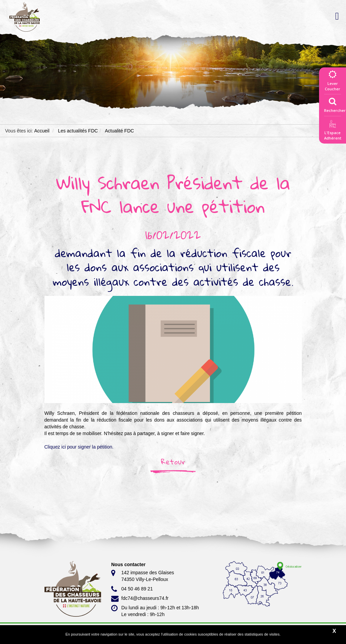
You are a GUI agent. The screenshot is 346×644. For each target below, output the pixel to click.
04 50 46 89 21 (132, 589)
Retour (173, 462)
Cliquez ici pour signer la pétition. (79, 447)
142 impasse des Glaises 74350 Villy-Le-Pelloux (143, 576)
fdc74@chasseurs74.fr (140, 599)
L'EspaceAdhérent (333, 131)
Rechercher (335, 103)
